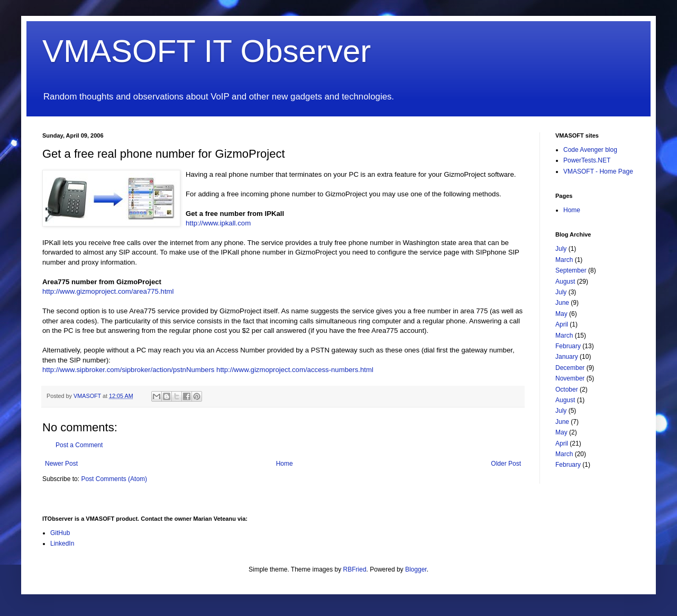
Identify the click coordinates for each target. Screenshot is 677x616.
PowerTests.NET (587, 160)
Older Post (506, 464)
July (561, 249)
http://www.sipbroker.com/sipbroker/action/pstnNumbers (128, 370)
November (570, 378)
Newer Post (61, 464)
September (571, 270)
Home (285, 464)
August (565, 282)
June (562, 303)
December (570, 368)
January (567, 357)
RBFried (355, 569)
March (564, 260)
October (567, 389)
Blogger (416, 569)
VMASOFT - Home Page (598, 171)
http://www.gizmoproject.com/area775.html (108, 291)
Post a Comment (79, 445)
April (562, 324)
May (561, 314)
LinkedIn (62, 543)
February (568, 346)
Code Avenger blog (590, 150)
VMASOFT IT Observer (207, 51)
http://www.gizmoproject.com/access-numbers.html (295, 370)
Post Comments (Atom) (114, 479)
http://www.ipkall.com (218, 223)
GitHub (60, 533)
